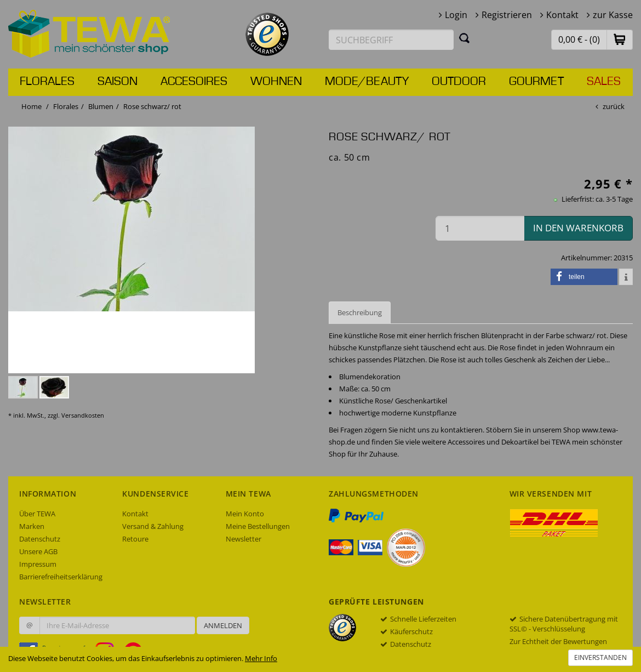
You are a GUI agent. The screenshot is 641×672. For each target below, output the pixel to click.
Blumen (101, 106)
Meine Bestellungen (258, 526)
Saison (118, 82)
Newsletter (244, 539)
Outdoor (459, 82)
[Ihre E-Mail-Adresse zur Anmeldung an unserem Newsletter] (117, 625)
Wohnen (276, 82)
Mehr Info (261, 658)
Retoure (135, 539)
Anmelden (223, 625)
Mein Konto (245, 514)
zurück (614, 106)
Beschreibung (360, 312)
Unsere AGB (38, 551)
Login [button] (456, 15)
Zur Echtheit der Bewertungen (558, 641)
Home (32, 106)
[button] (620, 39)
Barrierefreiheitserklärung (61, 577)
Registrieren (507, 15)
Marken (32, 526)
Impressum (38, 564)
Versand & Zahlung (153, 526)
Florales (47, 82)
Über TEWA (37, 514)
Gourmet (536, 82)
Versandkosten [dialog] (83, 415)
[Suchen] (465, 38)
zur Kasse (613, 15)
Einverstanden (600, 657)
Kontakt (562, 15)
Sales (604, 82)
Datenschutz (40, 539)
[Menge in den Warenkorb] (480, 228)
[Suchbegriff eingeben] (391, 40)
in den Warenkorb (578, 228)
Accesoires (194, 82)
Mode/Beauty (367, 82)
